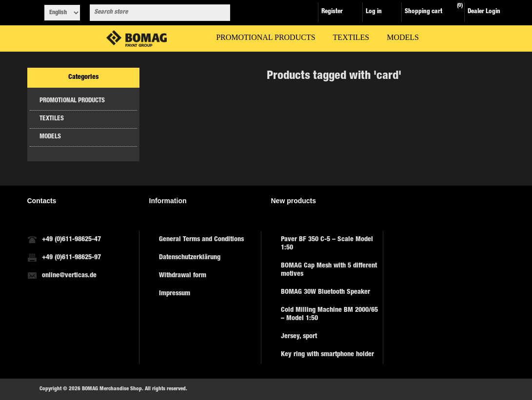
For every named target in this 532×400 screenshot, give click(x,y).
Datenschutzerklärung (190, 258)
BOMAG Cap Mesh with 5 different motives (329, 270)
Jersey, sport (299, 337)
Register (332, 12)
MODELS (50, 137)
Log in (374, 12)
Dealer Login (484, 12)
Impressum (175, 294)
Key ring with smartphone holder (327, 355)
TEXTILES (52, 119)
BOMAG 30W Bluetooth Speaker (325, 292)
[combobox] (151, 13)
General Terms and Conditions (201, 240)
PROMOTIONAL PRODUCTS (72, 101)
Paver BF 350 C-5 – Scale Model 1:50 (327, 244)
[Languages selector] (62, 13)
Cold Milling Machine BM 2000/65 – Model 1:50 (329, 314)
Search (221, 13)
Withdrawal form (183, 276)
